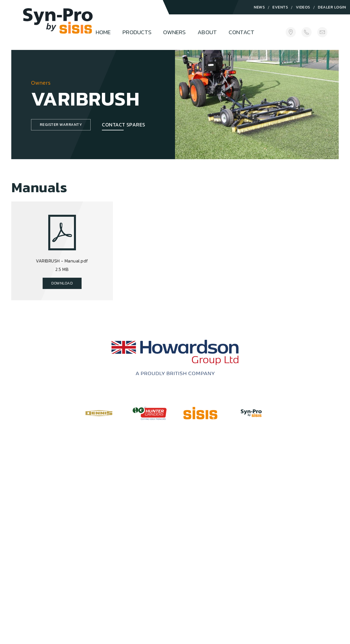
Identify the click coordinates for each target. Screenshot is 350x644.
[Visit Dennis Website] (99, 413)
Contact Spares (124, 125)
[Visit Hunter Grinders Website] (150, 413)
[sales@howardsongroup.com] (322, 32)
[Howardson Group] (175, 357)
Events (280, 7)
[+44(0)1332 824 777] (307, 32)
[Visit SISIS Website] (200, 413)
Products (137, 32)
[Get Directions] (291, 32)
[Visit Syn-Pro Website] (251, 413)
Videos (303, 7)
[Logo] (58, 27)
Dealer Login (332, 7)
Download (62, 283)
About (207, 32)
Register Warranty (61, 125)
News (259, 7)
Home (103, 32)
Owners (174, 32)
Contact (241, 32)
